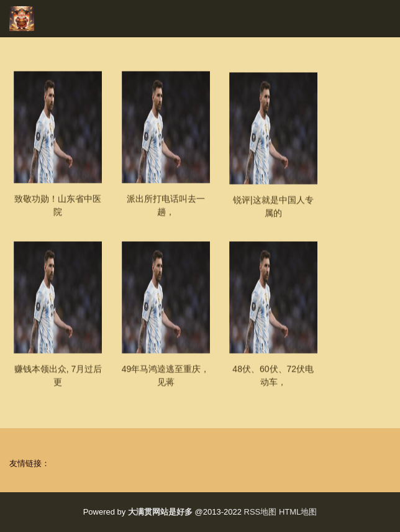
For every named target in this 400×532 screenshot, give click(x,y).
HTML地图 (298, 512)
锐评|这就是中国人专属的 (273, 213)
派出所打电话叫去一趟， (166, 212)
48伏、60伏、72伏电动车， (273, 383)
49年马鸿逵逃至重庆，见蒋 (166, 383)
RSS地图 (261, 512)
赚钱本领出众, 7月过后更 (58, 383)
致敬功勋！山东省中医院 (58, 212)
